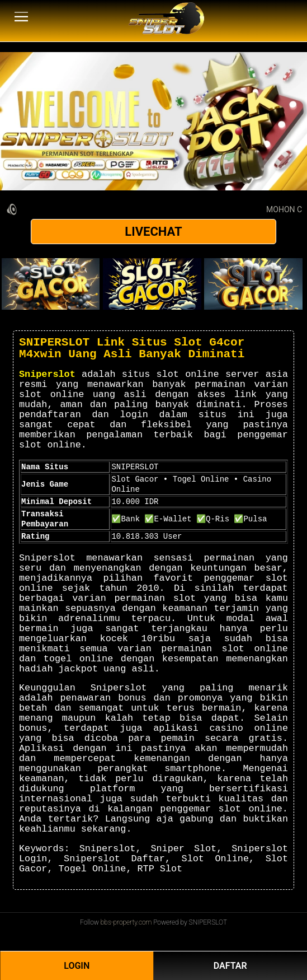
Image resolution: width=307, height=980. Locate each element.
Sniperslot (47, 374)
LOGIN (77, 966)
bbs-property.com (126, 922)
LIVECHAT (153, 232)
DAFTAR (230, 966)
